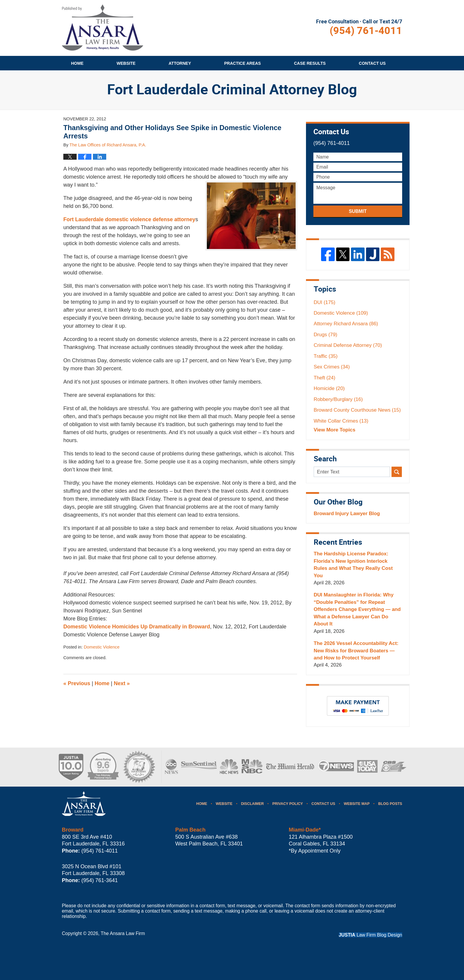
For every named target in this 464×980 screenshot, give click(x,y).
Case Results (310, 63)
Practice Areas (243, 63)
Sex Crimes (332, 367)
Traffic (326, 356)
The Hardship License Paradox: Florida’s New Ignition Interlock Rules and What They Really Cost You (353, 565)
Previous (77, 683)
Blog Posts (390, 804)
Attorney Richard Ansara (346, 324)
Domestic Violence (102, 647)
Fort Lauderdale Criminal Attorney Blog (103, 28)
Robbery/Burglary (338, 399)
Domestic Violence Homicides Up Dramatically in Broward (137, 627)
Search (397, 472)
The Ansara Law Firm (123, 933)
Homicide (329, 388)
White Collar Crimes (341, 421)
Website (126, 63)
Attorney (180, 63)
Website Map (357, 804)
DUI (324, 302)
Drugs (326, 335)
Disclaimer (252, 804)
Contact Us (323, 804)
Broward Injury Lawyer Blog (347, 514)
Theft (324, 378)
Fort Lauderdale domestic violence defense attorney (129, 219)
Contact (372, 63)
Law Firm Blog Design (370, 935)
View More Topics (335, 430)
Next (122, 683)
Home (77, 63)
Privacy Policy (287, 804)
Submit (358, 211)
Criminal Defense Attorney (348, 345)
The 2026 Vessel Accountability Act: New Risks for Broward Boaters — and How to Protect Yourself (356, 651)
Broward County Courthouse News (357, 410)
